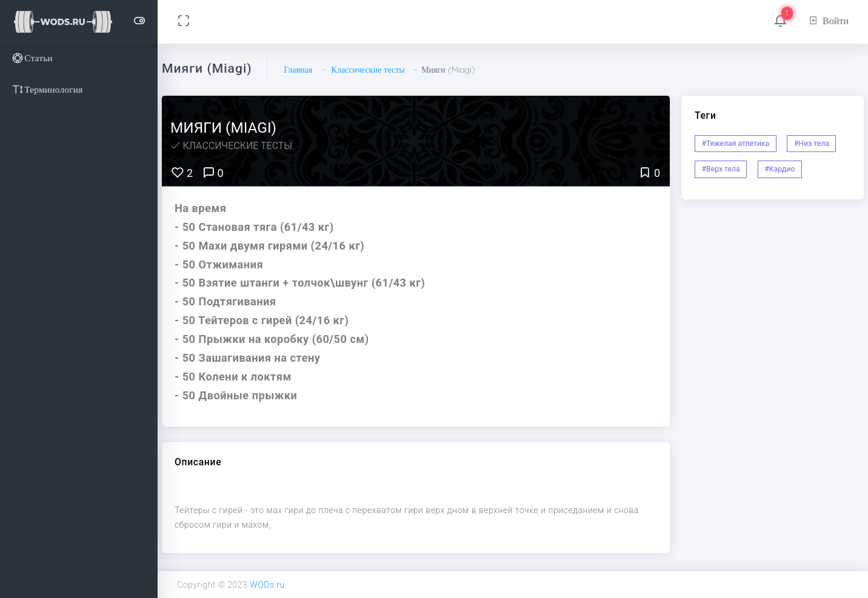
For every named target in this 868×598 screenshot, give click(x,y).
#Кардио (780, 169)
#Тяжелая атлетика (736, 144)
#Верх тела (721, 169)
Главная (298, 70)
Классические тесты (368, 70)
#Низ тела (812, 144)
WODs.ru (267, 585)
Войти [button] (828, 21)
